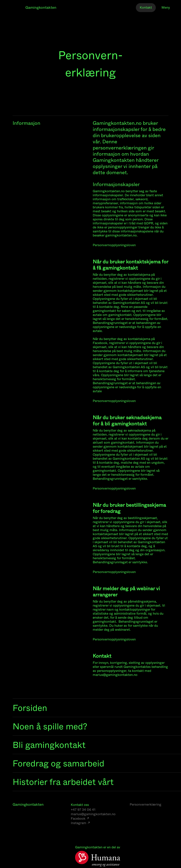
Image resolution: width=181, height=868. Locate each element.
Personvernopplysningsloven (114, 245)
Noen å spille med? (50, 727)
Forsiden (30, 708)
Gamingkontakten (41, 8)
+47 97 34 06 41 (83, 810)
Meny (166, 8)
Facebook (78, 819)
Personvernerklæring (146, 805)
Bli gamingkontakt (49, 745)
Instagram (79, 823)
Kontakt (146, 8)
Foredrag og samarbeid (58, 764)
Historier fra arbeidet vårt (63, 782)
